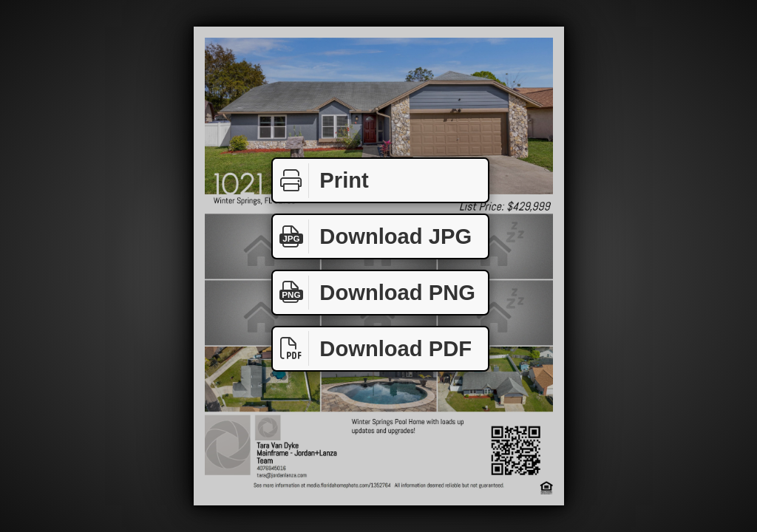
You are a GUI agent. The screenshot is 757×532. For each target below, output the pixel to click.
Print (321, 181)
